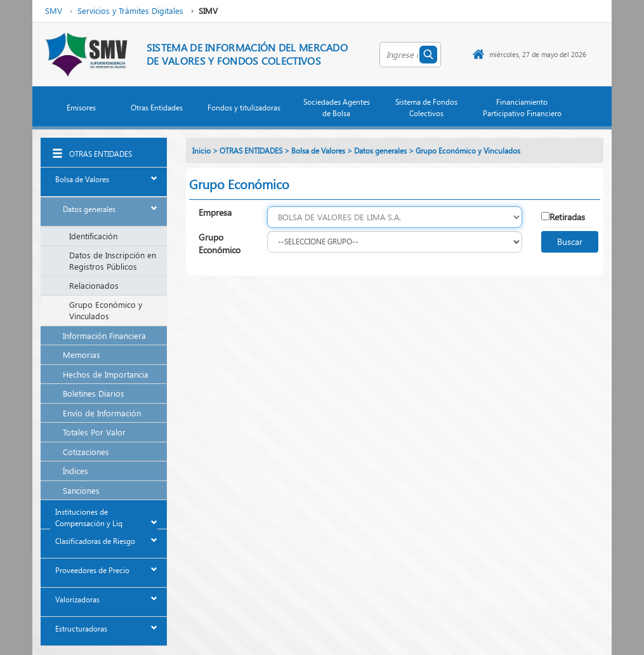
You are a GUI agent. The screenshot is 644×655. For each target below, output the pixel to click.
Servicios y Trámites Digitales (130, 10)
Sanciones (81, 490)
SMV (54, 10)
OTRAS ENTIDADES (101, 154)
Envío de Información (102, 413)
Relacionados (94, 285)
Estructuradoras (81, 629)
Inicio (201, 151)
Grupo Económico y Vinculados (106, 310)
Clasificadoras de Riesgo (95, 541)
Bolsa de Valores (82, 179)
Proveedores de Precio (92, 570)
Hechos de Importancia (106, 374)
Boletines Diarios (94, 393)
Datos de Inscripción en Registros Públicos (113, 261)
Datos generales (89, 209)
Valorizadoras (77, 599)
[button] (82, 110)
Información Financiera (104, 335)
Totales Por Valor (94, 432)
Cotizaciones (86, 452)
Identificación (93, 236)
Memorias (82, 354)
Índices (76, 471)
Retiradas (567, 217)
